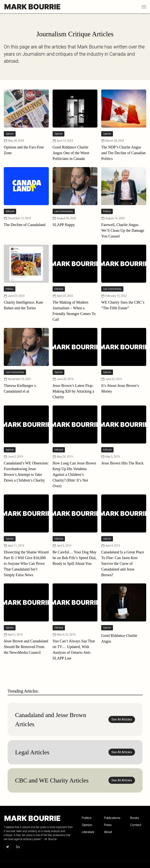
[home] (32, 7)
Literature (88, 832)
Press (108, 825)
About (108, 832)
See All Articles (122, 719)
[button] (144, 7)
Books (135, 818)
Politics (87, 818)
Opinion (87, 825)
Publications (112, 818)
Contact (136, 825)
